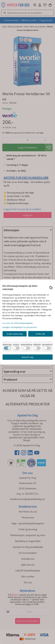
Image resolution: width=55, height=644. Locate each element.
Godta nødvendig (15, 334)
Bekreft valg (28, 357)
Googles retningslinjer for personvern (20, 327)
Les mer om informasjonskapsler (18, 323)
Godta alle (40, 334)
